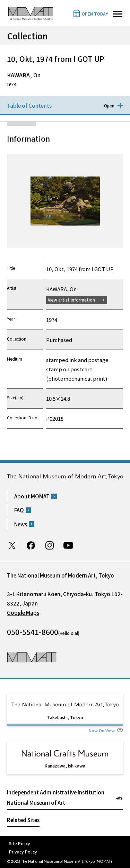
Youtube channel (68, 545)
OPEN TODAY (95, 14)
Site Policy (20, 843)
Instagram (50, 545)
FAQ (19, 510)
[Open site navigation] (118, 14)
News (21, 524)
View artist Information (71, 300)
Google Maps (23, 613)
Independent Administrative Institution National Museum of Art (56, 797)
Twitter (12, 545)
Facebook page (31, 545)
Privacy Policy (23, 852)
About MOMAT (32, 496)
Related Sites (23, 820)
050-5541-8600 (33, 632)
